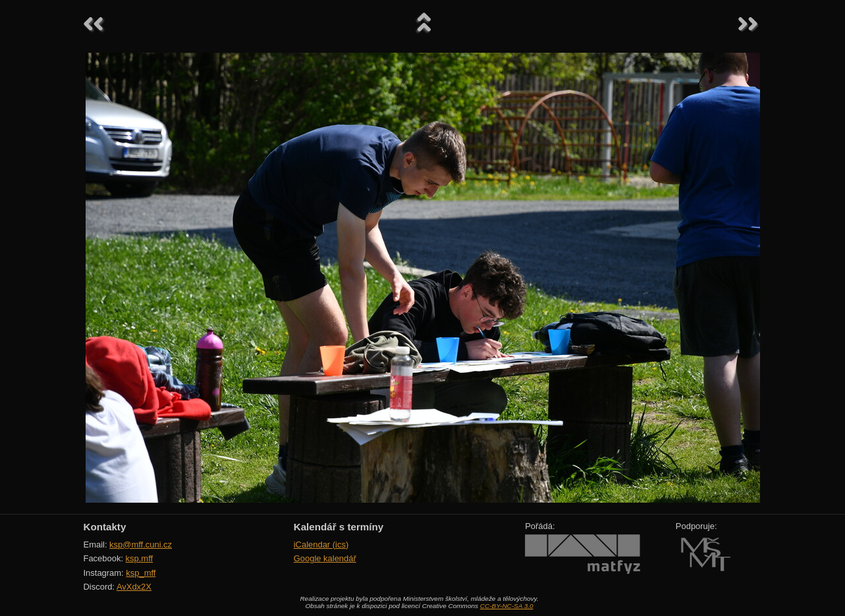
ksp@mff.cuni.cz (141, 545)
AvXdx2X (134, 587)
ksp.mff (140, 558)
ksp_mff (141, 573)
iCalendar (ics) (321, 545)
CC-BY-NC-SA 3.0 (507, 606)
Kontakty (105, 527)
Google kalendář (325, 558)
